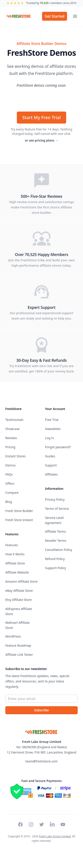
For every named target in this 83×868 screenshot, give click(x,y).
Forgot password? (58, 447)
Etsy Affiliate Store (18, 600)
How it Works (15, 554)
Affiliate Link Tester (19, 655)
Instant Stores (15, 456)
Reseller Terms (56, 541)
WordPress (13, 636)
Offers (10, 483)
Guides (50, 456)
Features (12, 545)
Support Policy (56, 568)
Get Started (55, 16)
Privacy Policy (55, 499)
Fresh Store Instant (19, 520)
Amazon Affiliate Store (21, 581)
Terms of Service (57, 509)
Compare (12, 493)
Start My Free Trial (41, 117)
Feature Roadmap (18, 645)
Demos (10, 465)
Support (51, 465)
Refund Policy (55, 559)
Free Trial (52, 420)
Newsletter (53, 429)
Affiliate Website (17, 572)
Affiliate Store (15, 563)
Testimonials (14, 420)
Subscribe (41, 710)
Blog (9, 502)
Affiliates (51, 474)
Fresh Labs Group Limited (55, 836)
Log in (50, 438)
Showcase (13, 429)
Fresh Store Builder (19, 511)
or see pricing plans (41, 140)
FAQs (9, 474)
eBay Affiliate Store (19, 591)
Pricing (10, 447)
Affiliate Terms (56, 531)
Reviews (11, 438)
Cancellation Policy (59, 550)
